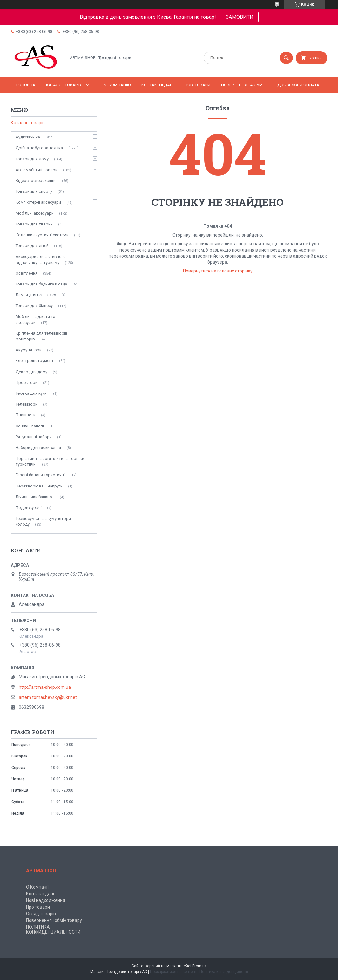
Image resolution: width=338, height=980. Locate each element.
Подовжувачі (29, 508)
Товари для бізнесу (34, 306)
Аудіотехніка (28, 137)
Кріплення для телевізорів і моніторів (43, 336)
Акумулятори (29, 350)
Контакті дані (40, 894)
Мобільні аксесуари (35, 213)
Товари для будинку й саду (41, 284)
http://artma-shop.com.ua (45, 687)
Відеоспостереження (36, 181)
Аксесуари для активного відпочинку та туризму (41, 259)
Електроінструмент (35, 361)
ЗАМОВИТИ (240, 17)
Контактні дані (158, 85)
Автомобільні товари (37, 170)
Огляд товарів (41, 914)
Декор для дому (31, 372)
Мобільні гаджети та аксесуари (35, 319)
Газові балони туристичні (40, 475)
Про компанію (115, 85)
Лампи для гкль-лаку (36, 295)
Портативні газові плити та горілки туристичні (50, 461)
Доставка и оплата (298, 85)
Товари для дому (32, 159)
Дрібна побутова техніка (39, 148)
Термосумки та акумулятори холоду (43, 521)
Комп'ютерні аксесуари (38, 202)
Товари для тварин (34, 224)
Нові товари (197, 85)
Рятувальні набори (34, 437)
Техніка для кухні (32, 393)
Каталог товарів (64, 85)
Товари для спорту (34, 191)
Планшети (26, 415)
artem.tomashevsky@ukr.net (48, 697)
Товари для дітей (32, 246)
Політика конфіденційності (224, 972)
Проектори (27, 383)
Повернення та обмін (244, 85)
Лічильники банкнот (35, 497)
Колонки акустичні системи (42, 235)
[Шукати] (286, 58)
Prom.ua (199, 966)
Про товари (38, 907)
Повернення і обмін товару (54, 920)
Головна (26, 85)
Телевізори (27, 404)
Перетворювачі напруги (39, 486)
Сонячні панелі (30, 426)
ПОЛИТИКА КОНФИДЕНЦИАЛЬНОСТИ (53, 930)
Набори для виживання (38, 448)
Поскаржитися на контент (173, 972)
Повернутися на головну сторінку (218, 271)
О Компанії (37, 887)
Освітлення (27, 273)
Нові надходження (46, 900)
